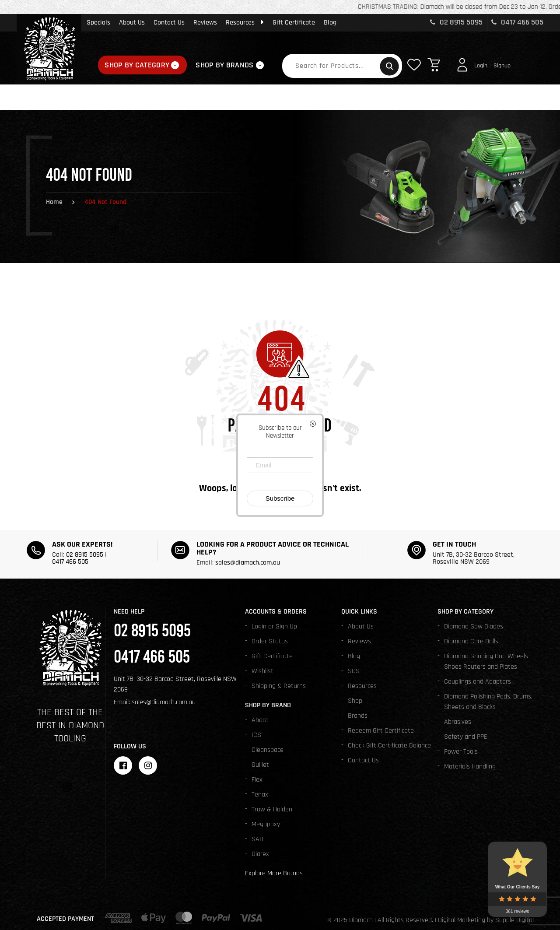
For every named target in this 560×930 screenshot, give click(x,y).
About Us (132, 23)
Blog (330, 23)
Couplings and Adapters (478, 682)
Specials (98, 23)
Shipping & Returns (279, 686)
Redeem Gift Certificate (381, 731)
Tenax (260, 795)
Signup (502, 66)
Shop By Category (137, 65)
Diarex (260, 854)
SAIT (258, 839)
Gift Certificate (294, 23)
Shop (355, 701)
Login (481, 66)
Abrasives (458, 722)
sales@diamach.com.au (248, 563)
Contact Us (169, 23)
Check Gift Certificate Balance (389, 746)
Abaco (260, 720)
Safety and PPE (466, 737)
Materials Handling (470, 767)
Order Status (270, 641)
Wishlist (262, 671)
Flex (257, 780)
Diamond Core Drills (471, 641)
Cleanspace (268, 750)
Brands (358, 716)
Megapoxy (266, 824)
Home (54, 202)
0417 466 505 (517, 22)
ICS (256, 735)
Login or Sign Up (274, 626)
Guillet (260, 765)
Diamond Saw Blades (474, 626)
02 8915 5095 (456, 22)
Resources (245, 23)
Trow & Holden (272, 809)
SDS (354, 671)
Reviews (205, 23)
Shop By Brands (224, 65)
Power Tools (461, 752)
